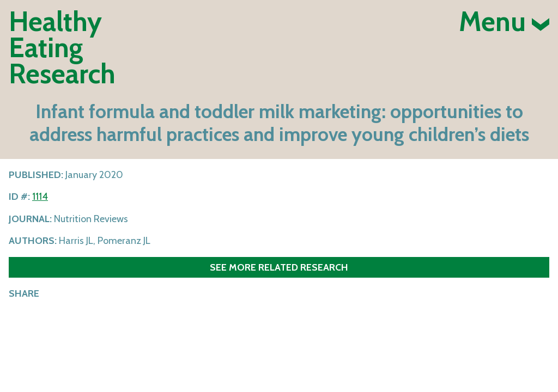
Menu (504, 22)
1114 (40, 197)
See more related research (279, 267)
